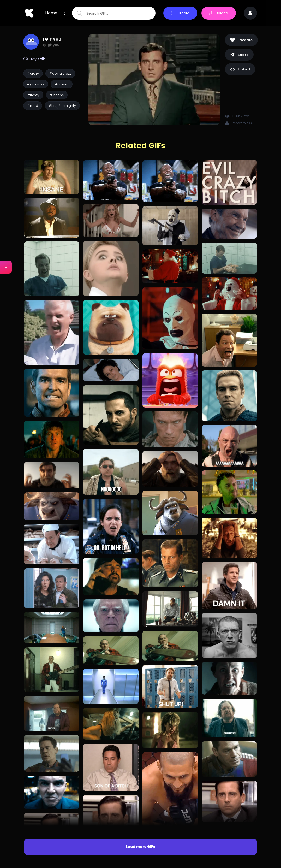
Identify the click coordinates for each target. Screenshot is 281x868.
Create (180, 13)
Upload (219, 13)
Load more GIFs (140, 847)
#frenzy (33, 95)
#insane (57, 95)
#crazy (33, 73)
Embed (240, 69)
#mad (33, 106)
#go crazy (36, 84)
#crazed (62, 84)
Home (51, 13)
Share (239, 55)
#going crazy (60, 73)
